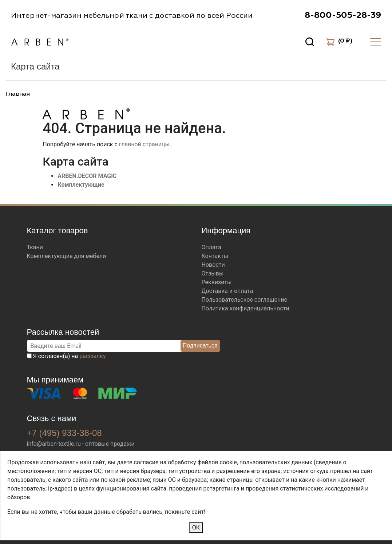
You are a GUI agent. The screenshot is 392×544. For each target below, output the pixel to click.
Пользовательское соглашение (245, 300)
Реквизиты (217, 282)
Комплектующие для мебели (67, 256)
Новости (213, 265)
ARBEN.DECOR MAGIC (87, 176)
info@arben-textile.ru (54, 444)
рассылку (92, 356)
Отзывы (213, 273)
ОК (196, 527)
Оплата (211, 247)
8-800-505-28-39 (343, 15)
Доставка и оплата (227, 291)
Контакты (215, 256)
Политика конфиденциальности (246, 308)
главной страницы (144, 144)
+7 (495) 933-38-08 (64, 433)
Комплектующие (81, 185)
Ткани (35, 247)
